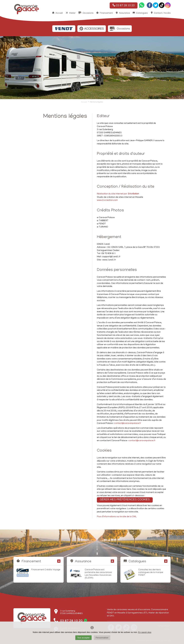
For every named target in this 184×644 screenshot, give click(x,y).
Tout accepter (83, 638)
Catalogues (142, 13)
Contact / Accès (162, 13)
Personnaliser (102, 638)
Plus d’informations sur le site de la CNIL (117, 517)
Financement (106, 13)
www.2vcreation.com (107, 200)
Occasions (88, 13)
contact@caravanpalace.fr (128, 423)
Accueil (59, 13)
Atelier (72, 13)
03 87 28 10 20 (124, 5)
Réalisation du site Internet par (118, 194)
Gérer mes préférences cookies (125, 500)
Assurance (124, 13)
